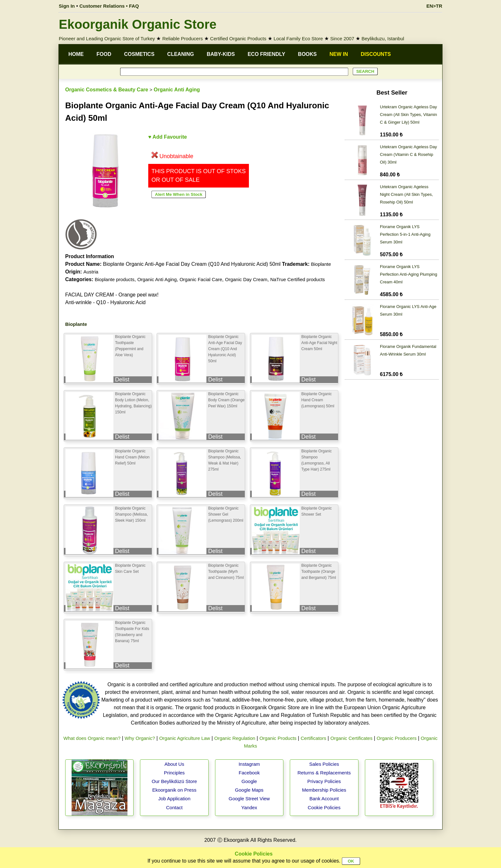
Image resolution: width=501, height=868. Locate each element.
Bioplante (321, 264)
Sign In (67, 6)
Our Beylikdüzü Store (174, 781)
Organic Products (278, 738)
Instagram (249, 764)
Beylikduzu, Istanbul (383, 38)
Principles (174, 773)
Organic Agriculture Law (185, 738)
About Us (174, 764)
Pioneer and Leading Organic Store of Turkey (107, 38)
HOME (76, 54)
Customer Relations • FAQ (109, 6)
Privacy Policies (324, 781)
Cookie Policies (324, 807)
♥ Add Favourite (168, 137)
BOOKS (308, 54)
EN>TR (434, 6)
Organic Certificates (351, 738)
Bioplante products (114, 279)
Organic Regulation (235, 738)
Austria (91, 272)
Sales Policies (324, 764)
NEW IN (339, 54)
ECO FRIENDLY (266, 54)
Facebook (249, 773)
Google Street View (249, 799)
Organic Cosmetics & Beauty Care (107, 90)
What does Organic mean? (92, 738)
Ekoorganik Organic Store (138, 24)
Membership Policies (324, 790)
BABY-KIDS (221, 54)
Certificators (313, 738)
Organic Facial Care (201, 279)
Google (249, 781)
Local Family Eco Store (298, 38)
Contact (174, 807)
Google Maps (249, 790)
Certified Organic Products (238, 38)
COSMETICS (139, 54)
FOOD (104, 54)
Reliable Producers (183, 38)
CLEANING (181, 54)
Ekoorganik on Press (174, 790)
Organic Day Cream (246, 279)
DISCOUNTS (376, 54)
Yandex (249, 807)
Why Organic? (140, 738)
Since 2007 (342, 38)
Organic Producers (397, 738)
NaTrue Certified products (298, 279)
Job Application (174, 799)
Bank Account (324, 799)
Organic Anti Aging (177, 90)
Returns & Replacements (324, 773)
